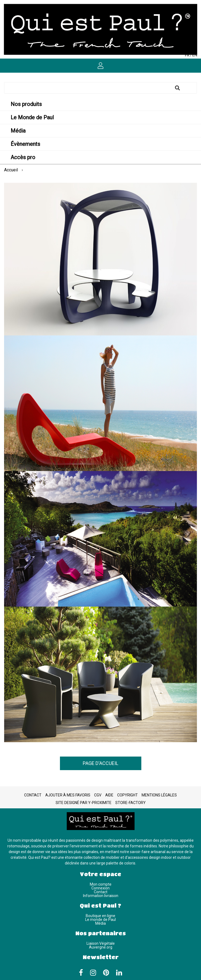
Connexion (100, 888)
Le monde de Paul (100, 920)
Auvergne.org (101, 947)
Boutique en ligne (100, 916)
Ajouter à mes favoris (68, 795)
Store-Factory (130, 803)
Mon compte (101, 884)
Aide (109, 795)
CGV (98, 795)
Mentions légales (159, 795)
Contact (33, 795)
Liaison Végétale (101, 943)
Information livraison (101, 896)
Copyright (127, 795)
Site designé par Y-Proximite (84, 803)
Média (100, 923)
